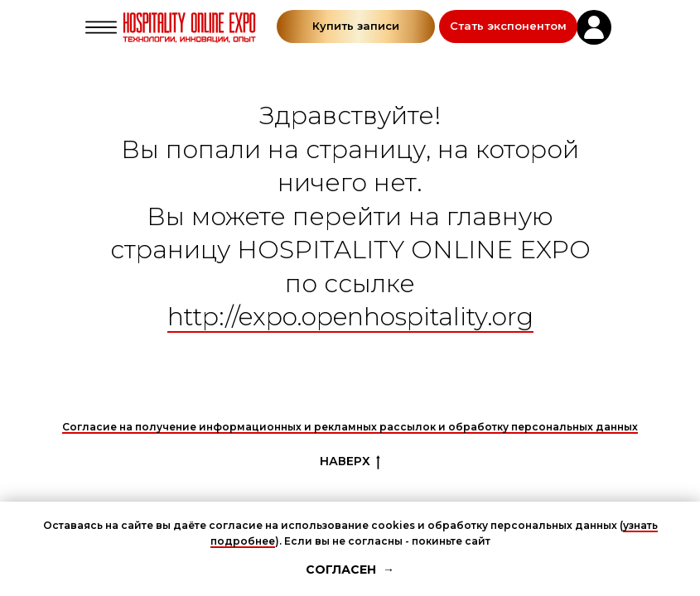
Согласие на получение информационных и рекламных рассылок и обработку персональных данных (350, 427)
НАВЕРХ (350, 461)
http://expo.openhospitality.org (350, 317)
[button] (508, 26)
